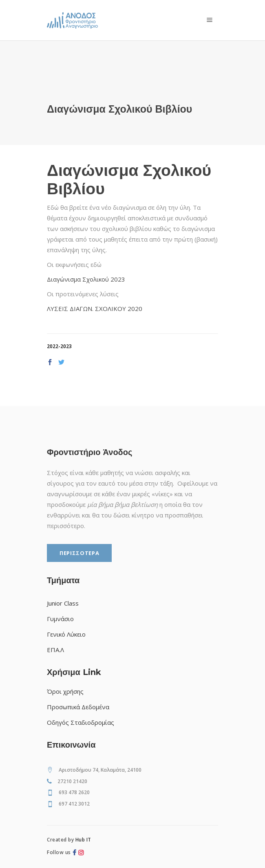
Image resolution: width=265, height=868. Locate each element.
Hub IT (83, 840)
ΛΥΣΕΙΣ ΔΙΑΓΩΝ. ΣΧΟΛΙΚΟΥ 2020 (95, 309)
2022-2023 (59, 346)
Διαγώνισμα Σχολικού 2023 (86, 279)
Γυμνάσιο (60, 619)
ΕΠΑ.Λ (55, 650)
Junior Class (63, 603)
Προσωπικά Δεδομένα (78, 707)
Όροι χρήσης (65, 691)
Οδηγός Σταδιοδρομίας (81, 722)
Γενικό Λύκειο (66, 634)
